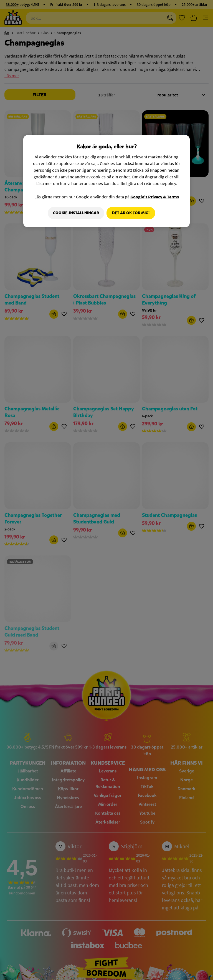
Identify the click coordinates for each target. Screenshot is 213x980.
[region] (106, 181)
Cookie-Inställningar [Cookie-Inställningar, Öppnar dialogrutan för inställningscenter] (75, 213)
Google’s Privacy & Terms (155, 197)
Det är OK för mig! (131, 213)
